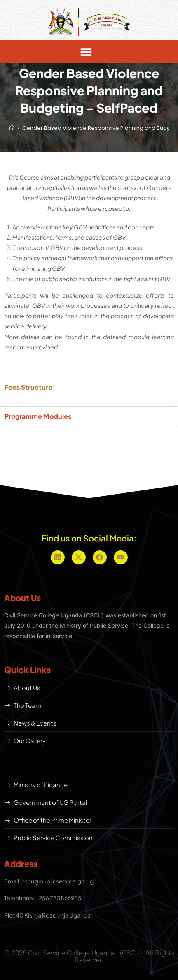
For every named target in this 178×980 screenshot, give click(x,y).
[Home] (12, 128)
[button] (86, 52)
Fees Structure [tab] (28, 387)
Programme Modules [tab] (38, 416)
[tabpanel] (89, 402)
